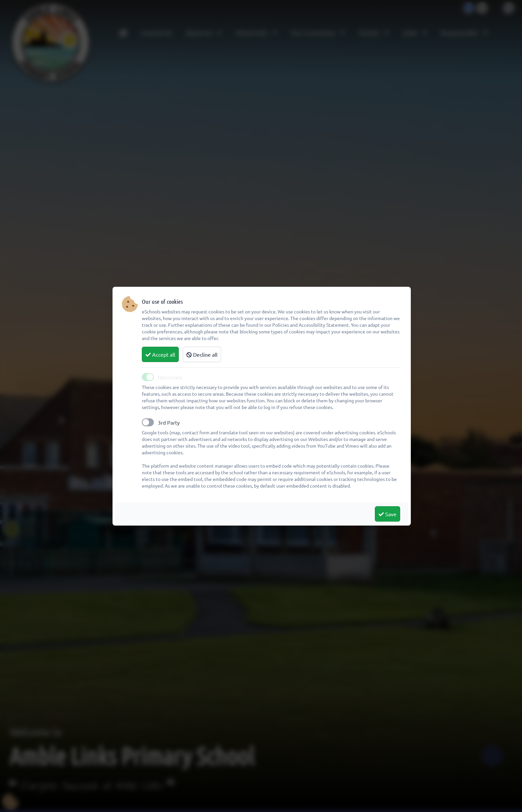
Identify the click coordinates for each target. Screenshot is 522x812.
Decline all (202, 354)
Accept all (160, 354)
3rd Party (169, 422)
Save (388, 514)
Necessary (170, 377)
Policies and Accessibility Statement (311, 325)
